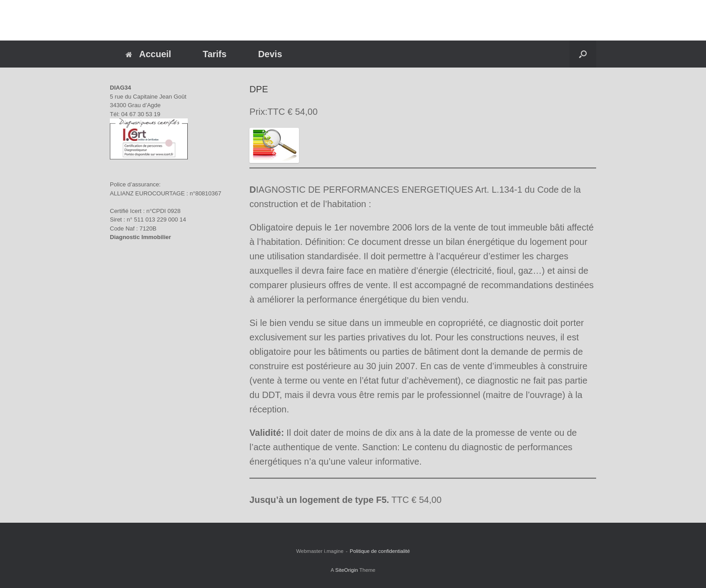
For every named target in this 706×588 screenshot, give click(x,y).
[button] (583, 54)
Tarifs (215, 54)
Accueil (148, 54)
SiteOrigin (346, 570)
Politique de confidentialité (380, 551)
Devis (270, 54)
